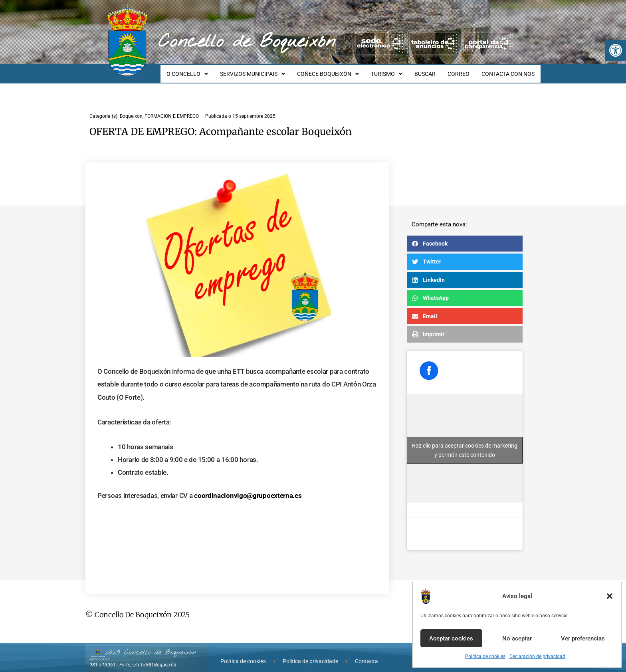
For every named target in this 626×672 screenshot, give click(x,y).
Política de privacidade (310, 654)
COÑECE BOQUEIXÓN (339, 70)
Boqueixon (131, 109)
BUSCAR (431, 70)
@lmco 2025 (99, 652)
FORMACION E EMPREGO (172, 109)
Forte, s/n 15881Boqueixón (148, 658)
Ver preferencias (583, 638)
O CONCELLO (203, 70)
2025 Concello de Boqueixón (151, 645)
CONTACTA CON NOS (509, 70)
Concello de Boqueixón (247, 42)
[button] (616, 50)
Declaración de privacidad (537, 656)
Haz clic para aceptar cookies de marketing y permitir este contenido (465, 443)
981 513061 (103, 658)
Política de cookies (485, 656)
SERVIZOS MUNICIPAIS (266, 70)
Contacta (366, 654)
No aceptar (517, 638)
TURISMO (395, 70)
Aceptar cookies (451, 638)
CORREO (462, 70)
